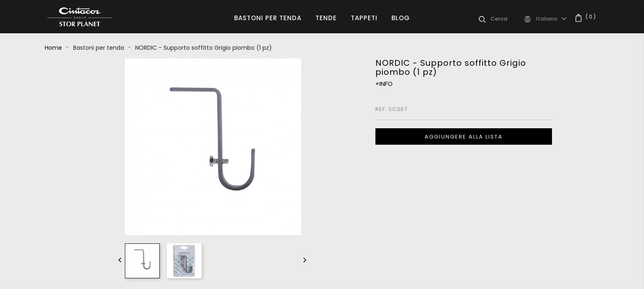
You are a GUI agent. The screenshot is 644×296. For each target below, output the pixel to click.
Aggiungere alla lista (464, 137)
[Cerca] (507, 19)
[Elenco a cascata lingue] (552, 19)
